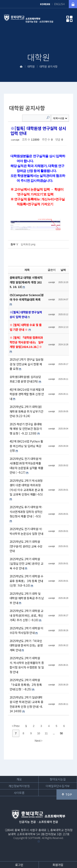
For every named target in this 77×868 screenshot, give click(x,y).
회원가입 (58, 865)
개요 (19, 779)
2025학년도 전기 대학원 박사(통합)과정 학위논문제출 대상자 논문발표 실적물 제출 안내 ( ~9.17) (26, 466)
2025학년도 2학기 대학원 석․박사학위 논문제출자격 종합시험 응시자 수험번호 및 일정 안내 (27, 665)
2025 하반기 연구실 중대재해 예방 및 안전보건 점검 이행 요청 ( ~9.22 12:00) (26, 429)
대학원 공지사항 (48, 66)
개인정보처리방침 (19, 786)
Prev (16, 726)
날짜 (63, 270)
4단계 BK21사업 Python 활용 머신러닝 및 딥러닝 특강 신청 (26, 446)
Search (48, 117)
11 (46, 733)
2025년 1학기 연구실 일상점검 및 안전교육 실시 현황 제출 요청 (26, 364)
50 (61, 733)
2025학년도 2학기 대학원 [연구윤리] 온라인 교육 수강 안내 (26, 546)
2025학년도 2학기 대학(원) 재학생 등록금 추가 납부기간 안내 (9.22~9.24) (26, 411)
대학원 (31, 66)
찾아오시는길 (58, 779)
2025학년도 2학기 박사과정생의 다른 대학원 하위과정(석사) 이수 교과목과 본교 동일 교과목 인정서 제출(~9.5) (26, 488)
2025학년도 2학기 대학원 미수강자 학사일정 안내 (26, 630)
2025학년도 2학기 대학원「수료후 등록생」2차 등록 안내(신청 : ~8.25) (26, 685)
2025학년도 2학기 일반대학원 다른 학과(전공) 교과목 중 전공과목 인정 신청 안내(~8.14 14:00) (26, 704)
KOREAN (45, 4)
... (54, 733)
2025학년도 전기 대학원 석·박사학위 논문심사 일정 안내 (26, 531)
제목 (27, 270)
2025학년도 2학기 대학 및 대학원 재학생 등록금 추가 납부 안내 (27, 598)
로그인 (19, 865)
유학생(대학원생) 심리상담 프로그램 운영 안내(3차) (25, 379)
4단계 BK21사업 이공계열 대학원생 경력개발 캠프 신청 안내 (27, 394)
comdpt (15, 140)
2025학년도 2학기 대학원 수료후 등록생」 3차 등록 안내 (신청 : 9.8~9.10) (26, 581)
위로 (67, 795)
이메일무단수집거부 (58, 786)
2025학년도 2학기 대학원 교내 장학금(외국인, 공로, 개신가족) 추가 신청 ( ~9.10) (26, 615)
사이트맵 (19, 793)
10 (39, 733)
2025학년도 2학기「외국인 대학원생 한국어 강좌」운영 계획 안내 (26, 645)
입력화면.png (28, 244)
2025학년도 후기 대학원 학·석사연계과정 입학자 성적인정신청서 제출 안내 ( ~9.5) (26, 512)
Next (39, 741)
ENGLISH (59, 4)
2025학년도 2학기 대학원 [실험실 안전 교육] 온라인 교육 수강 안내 (26, 564)
